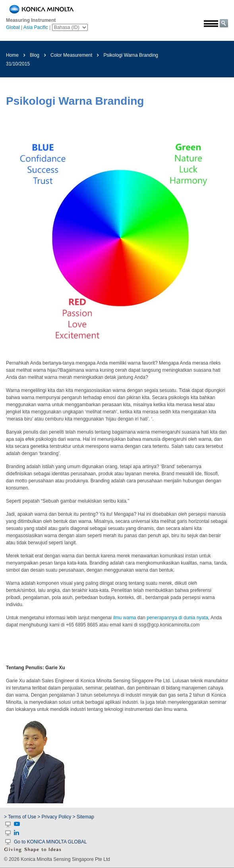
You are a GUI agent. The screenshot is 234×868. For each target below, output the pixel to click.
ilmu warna (125, 618)
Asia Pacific (36, 27)
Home (12, 55)
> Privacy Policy (54, 817)
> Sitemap (83, 817)
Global (13, 27)
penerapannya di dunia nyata (177, 618)
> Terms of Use (21, 817)
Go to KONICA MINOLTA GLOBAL (50, 842)
